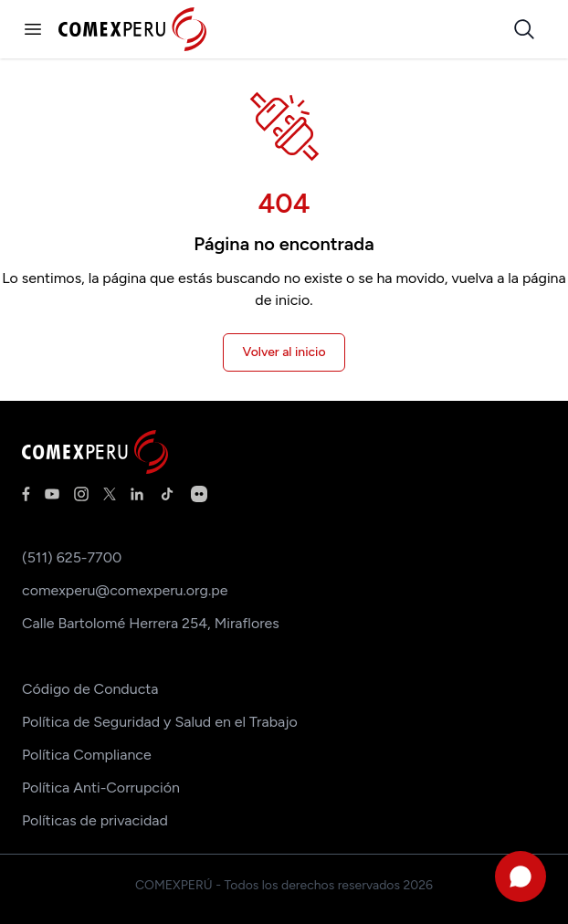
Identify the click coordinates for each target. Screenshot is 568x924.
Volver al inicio (284, 352)
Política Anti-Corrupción (101, 787)
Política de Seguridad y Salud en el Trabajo (160, 722)
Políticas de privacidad (95, 820)
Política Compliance (87, 755)
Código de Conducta (90, 689)
